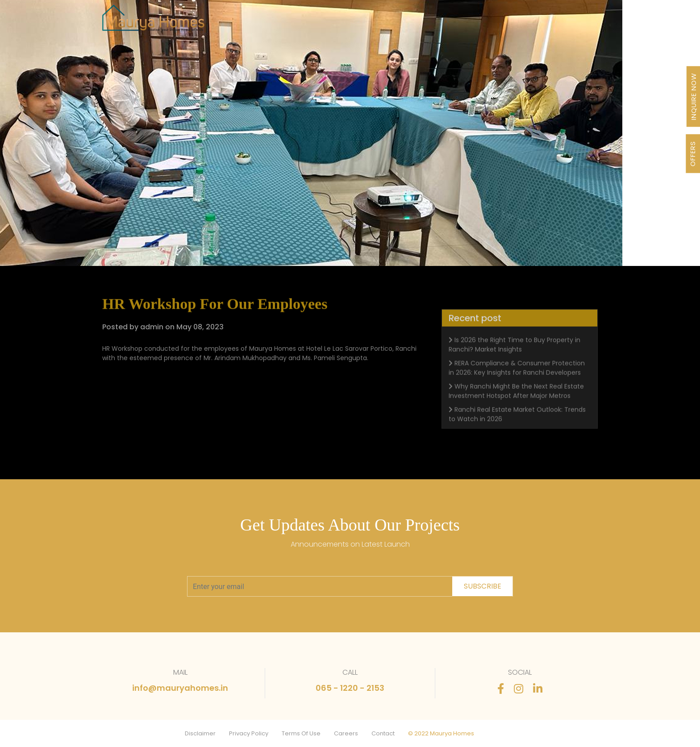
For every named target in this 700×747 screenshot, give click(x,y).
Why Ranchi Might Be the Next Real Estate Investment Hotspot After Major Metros (516, 410)
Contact (383, 733)
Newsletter (446, 23)
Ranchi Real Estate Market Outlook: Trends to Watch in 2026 (517, 433)
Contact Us (558, 23)
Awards (401, 23)
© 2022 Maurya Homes (441, 733)
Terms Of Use (301, 733)
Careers (346, 733)
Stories (489, 23)
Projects (262, 23)
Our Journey (310, 23)
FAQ (520, 23)
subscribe (483, 586)
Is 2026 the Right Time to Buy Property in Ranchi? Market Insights (515, 363)
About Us (360, 23)
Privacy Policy (249, 733)
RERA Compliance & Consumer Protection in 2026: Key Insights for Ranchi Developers (517, 387)
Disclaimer (200, 733)
